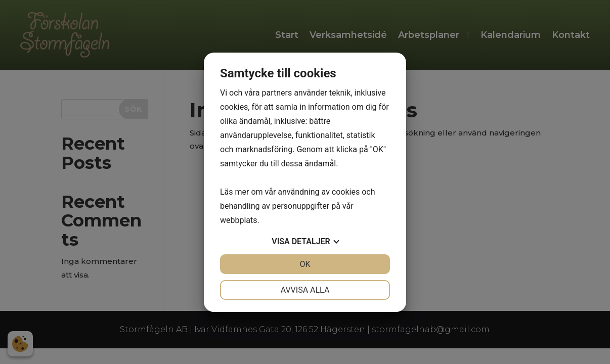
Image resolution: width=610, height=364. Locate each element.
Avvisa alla (305, 290)
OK (305, 264)
